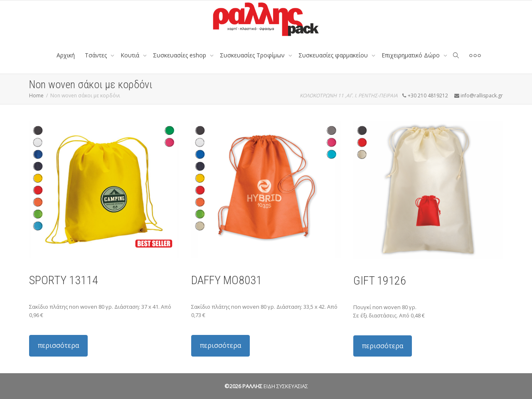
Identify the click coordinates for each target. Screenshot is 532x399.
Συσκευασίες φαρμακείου (334, 55)
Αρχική (66, 55)
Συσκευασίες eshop (180, 55)
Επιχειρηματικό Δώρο (411, 55)
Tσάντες (97, 55)
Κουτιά (131, 55)
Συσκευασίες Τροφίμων (253, 55)
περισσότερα (58, 345)
